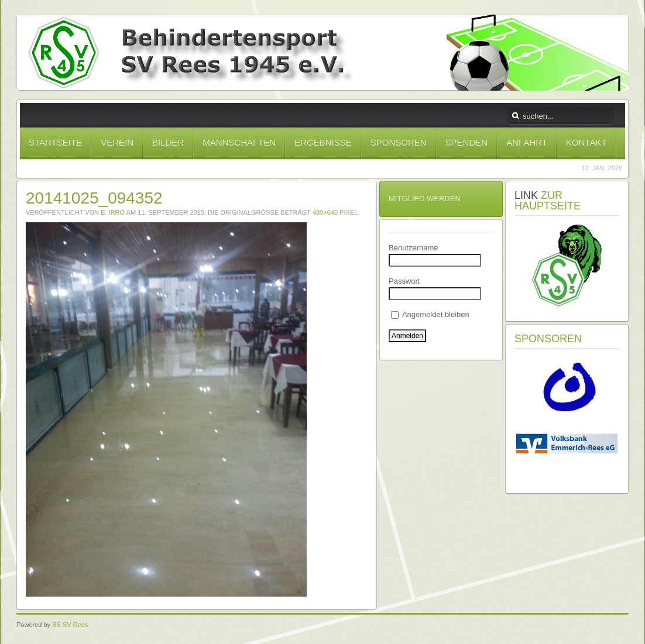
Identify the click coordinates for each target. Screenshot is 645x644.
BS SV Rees (70, 625)
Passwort (404, 281)
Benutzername (414, 248)
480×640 (325, 212)
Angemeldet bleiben (430, 314)
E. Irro (113, 212)
